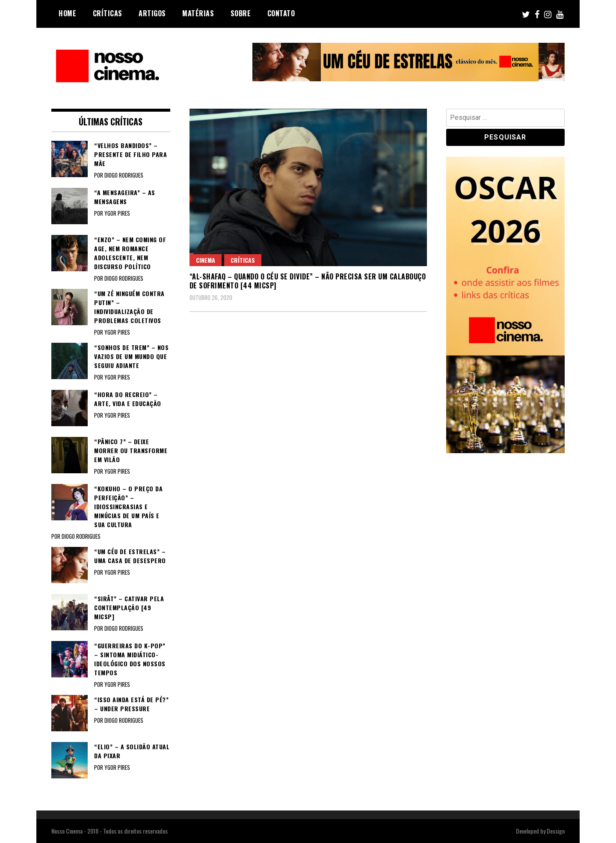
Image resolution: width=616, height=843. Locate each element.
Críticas (108, 13)
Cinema (206, 260)
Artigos (152, 13)
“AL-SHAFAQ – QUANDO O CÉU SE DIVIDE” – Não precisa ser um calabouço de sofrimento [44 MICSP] (308, 281)
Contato (281, 13)
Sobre (241, 13)
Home (67, 13)
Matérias (198, 13)
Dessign (556, 831)
